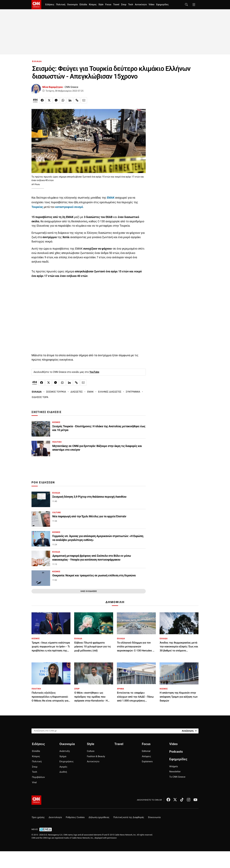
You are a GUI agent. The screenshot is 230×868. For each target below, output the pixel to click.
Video (152, 5)
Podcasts (176, 752)
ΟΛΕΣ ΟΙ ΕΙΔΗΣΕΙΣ (89, 591)
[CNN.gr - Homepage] (36, 5)
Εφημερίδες (162, 5)
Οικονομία (72, 5)
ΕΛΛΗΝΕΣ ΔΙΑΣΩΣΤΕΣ (110, 392)
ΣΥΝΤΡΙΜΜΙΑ (133, 392)
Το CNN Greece (177, 777)
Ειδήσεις (50, 5)
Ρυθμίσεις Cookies (75, 817)
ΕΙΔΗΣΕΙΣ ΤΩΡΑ (40, 397)
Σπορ (124, 5)
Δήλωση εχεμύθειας (99, 817)
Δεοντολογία (55, 817)
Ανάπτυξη (65, 751)
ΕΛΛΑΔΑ (37, 61)
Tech (131, 5)
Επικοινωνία (154, 817)
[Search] (189, 731)
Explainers (147, 761)
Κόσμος (93, 5)
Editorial (146, 751)
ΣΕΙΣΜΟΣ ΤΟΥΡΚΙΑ (56, 392)
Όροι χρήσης (38, 817)
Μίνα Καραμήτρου (53, 87)
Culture (91, 751)
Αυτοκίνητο (141, 5)
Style (101, 5)
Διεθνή (63, 772)
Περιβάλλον (38, 777)
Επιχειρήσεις (67, 761)
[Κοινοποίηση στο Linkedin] (70, 100)
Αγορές (63, 767)
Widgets (174, 766)
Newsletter (175, 772)
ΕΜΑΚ (90, 392)
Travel (116, 5)
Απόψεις (146, 756)
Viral (34, 782)
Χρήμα (63, 756)
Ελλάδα (83, 5)
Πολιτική (61, 5)
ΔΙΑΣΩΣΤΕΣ (77, 392)
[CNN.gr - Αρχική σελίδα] (36, 800)
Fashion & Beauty (96, 756)
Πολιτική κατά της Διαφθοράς (129, 817)
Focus (108, 5)
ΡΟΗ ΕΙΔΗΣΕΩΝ (43, 482)
